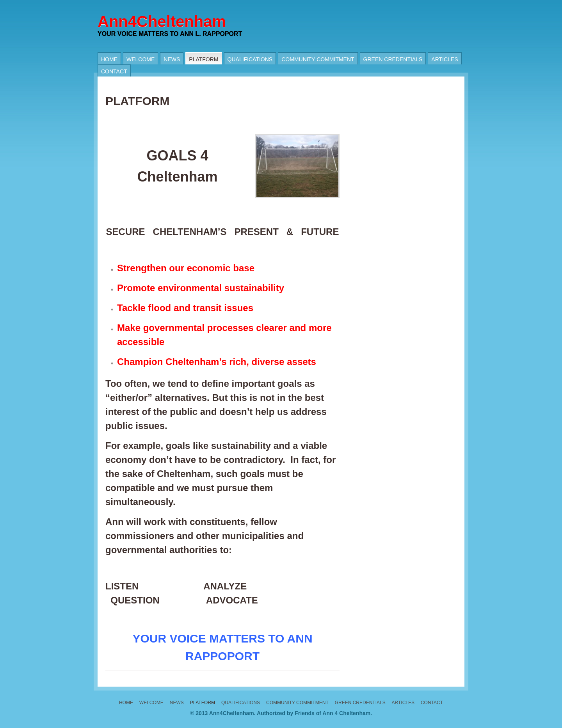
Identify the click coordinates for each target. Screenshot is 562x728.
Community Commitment (318, 59)
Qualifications (250, 59)
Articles (445, 59)
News (172, 59)
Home (109, 59)
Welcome (140, 59)
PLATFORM (204, 59)
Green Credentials (393, 59)
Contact (114, 71)
